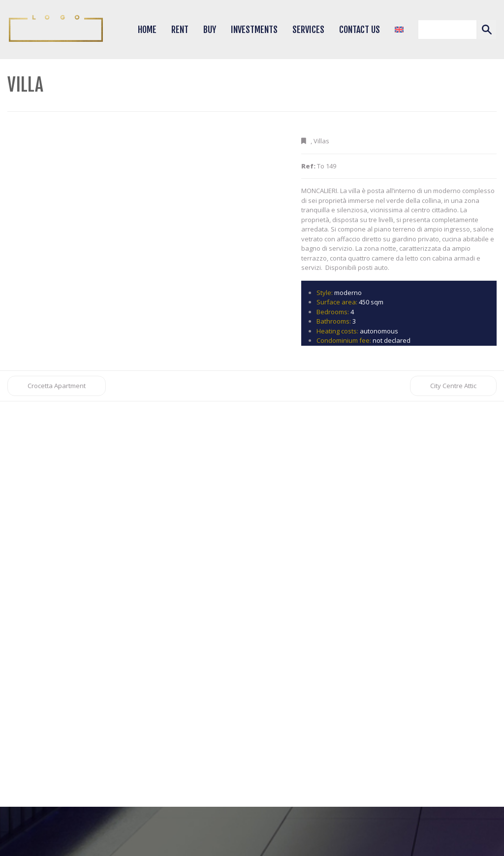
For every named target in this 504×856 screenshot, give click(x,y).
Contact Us (360, 30)
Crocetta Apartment (57, 386)
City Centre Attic (453, 386)
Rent (180, 30)
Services (308, 30)
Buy (210, 30)
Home (147, 30)
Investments (254, 30)
